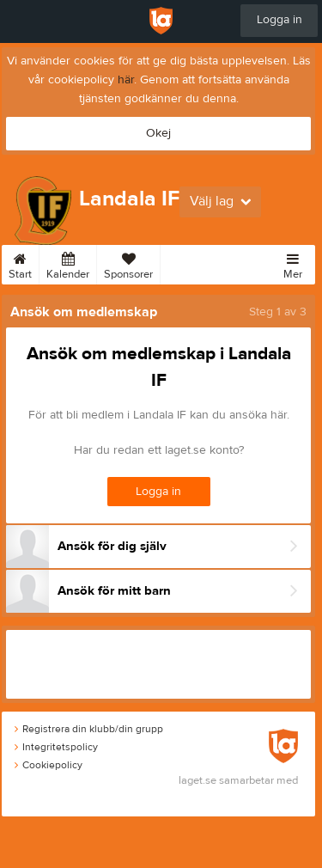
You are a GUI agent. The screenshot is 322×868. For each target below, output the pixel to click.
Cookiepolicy (49, 765)
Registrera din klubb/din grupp (89, 729)
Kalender (68, 263)
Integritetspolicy (56, 747)
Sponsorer (128, 263)
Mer (293, 263)
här (126, 80)
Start (20, 263)
